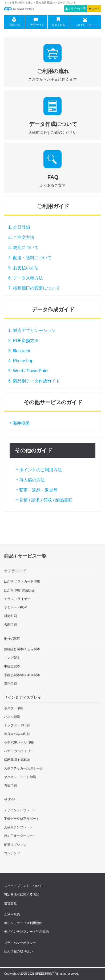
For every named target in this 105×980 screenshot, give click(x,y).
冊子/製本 (12, 638)
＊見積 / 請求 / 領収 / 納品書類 (44, 500)
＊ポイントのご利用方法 (38, 470)
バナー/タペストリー (19, 751)
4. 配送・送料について (30, 258)
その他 (10, 799)
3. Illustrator (19, 351)
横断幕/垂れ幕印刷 (17, 760)
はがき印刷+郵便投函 (19, 590)
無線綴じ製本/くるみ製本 (22, 649)
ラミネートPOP (15, 607)
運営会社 (10, 903)
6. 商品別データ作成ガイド (34, 381)
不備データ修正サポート (22, 819)
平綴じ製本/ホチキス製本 (22, 675)
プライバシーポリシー (20, 943)
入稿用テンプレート (18, 827)
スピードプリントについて (23, 886)
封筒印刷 (10, 616)
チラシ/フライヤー (17, 599)
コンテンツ (12, 853)
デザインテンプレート (20, 810)
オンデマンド (15, 571)
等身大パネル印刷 (17, 734)
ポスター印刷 (14, 708)
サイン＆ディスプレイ (23, 697)
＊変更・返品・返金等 (36, 490)
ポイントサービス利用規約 (23, 923)
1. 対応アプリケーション (32, 330)
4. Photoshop (21, 361)
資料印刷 (10, 684)
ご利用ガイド (36, 22)
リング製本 (12, 658)
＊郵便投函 (19, 423)
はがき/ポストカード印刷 (22, 581)
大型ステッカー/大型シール (24, 768)
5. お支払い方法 (23, 268)
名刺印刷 (10, 625)
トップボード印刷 (17, 725)
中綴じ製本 (12, 666)
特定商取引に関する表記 (22, 894)
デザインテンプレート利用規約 (26, 932)
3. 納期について (23, 248)
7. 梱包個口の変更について (34, 288)
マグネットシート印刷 (20, 777)
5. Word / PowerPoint (28, 371)
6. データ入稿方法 (26, 278)
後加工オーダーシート (20, 836)
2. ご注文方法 (21, 237)
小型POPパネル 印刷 (19, 742)
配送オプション (15, 845)
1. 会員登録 (19, 227)
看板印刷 (10, 786)
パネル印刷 (12, 717)
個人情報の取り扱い (18, 951)
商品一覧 (14, 22)
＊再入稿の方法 (30, 480)
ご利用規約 (12, 914)
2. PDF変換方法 (23, 341)
